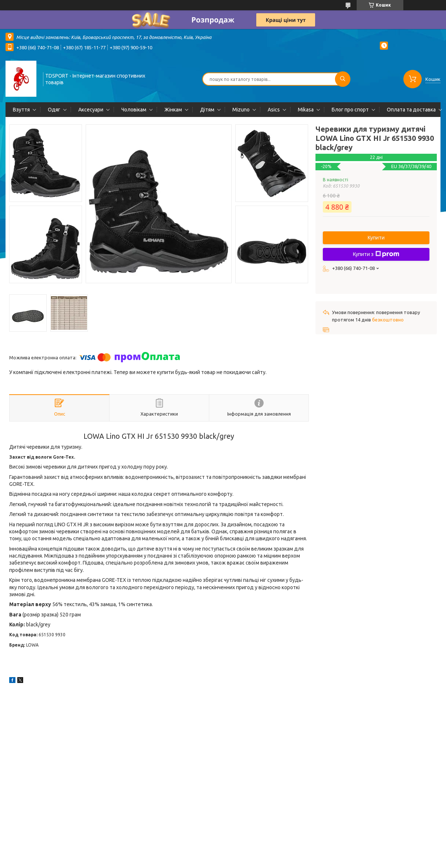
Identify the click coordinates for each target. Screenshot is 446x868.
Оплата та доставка (411, 110)
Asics (274, 110)
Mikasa (306, 110)
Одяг (54, 110)
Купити (376, 238)
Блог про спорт (350, 110)
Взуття (21, 110)
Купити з (376, 254)
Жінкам (173, 110)
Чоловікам (134, 110)
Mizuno (241, 110)
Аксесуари (91, 110)
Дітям (207, 110)
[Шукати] (343, 79)
